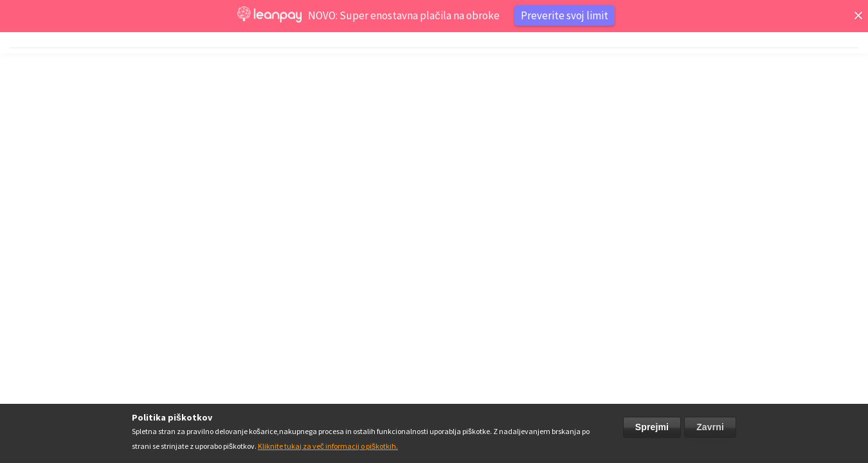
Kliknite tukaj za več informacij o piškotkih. (328, 446)
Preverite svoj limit (565, 15)
